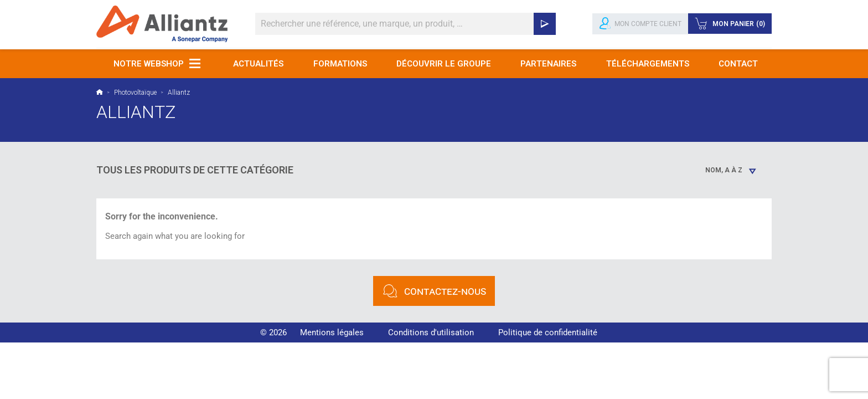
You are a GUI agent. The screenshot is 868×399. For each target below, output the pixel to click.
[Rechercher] (405, 24)
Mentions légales (332, 332)
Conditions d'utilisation (431, 332)
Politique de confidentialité (548, 332)
